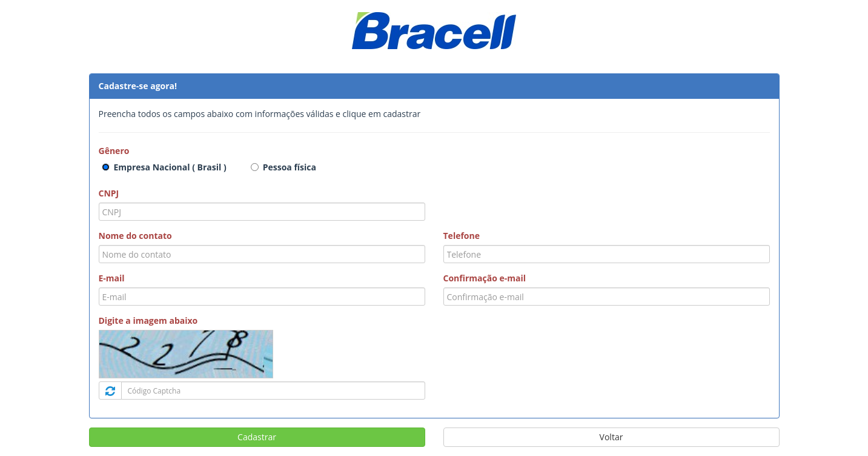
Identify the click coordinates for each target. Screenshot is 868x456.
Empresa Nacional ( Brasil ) (170, 167)
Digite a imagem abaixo (148, 320)
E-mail (112, 278)
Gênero (114, 151)
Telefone (462, 236)
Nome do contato (135, 236)
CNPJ (109, 193)
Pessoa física (290, 167)
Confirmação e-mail (485, 278)
